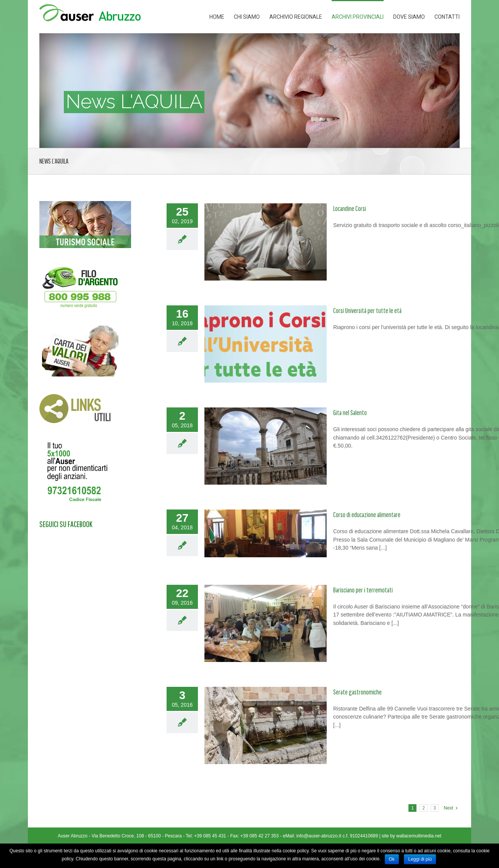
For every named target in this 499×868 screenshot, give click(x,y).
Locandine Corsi (350, 208)
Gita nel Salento (350, 413)
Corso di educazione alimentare (367, 515)
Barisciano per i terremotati (363, 590)
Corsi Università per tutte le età (367, 311)
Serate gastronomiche (357, 692)
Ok (392, 859)
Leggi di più (420, 859)
